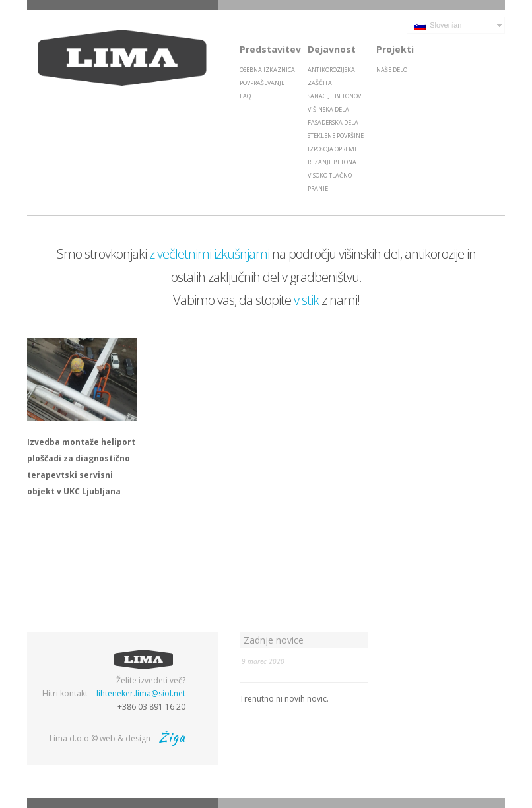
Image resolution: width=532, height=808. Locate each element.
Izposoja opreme (333, 149)
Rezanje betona (332, 162)
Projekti (395, 49)
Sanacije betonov (334, 96)
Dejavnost (332, 49)
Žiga (172, 737)
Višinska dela (328, 109)
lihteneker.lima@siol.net (141, 693)
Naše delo (392, 70)
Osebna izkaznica (267, 70)
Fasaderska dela (333, 122)
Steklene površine (336, 136)
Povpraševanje (262, 83)
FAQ (245, 96)
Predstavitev (270, 49)
